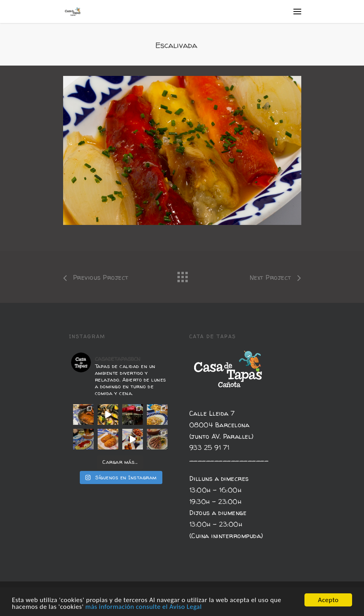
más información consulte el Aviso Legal (143, 608)
